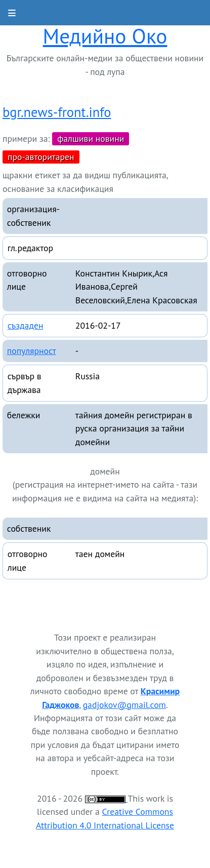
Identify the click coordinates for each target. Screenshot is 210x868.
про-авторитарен (41, 157)
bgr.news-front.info (57, 112)
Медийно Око (105, 36)
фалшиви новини (91, 139)
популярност (32, 351)
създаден (26, 325)
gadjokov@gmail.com (124, 705)
